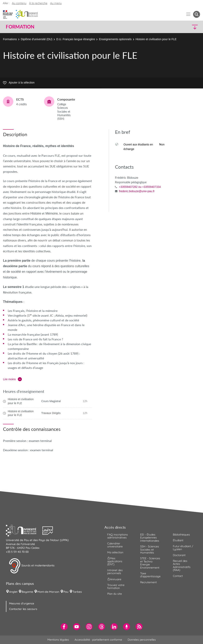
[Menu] (188, 14)
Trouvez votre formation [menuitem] (116, 587)
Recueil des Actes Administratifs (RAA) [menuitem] (182, 565)
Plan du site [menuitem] (115, 594)
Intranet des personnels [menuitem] (115, 572)
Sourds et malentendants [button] (32, 566)
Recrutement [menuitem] (148, 582)
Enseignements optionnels (115, 39)
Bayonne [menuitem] (27, 592)
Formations (10, 39)
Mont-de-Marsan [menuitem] (48, 592)
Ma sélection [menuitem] (115, 552)
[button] (176, 27)
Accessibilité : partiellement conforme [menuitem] (98, 640)
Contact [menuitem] (178, 576)
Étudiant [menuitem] (178, 540)
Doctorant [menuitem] (179, 555)
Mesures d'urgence (22, 603)
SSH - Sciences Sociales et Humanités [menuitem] (150, 549)
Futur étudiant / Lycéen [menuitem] (183, 548)
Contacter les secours (23, 609)
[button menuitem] (197, 14)
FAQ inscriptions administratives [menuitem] (118, 536)
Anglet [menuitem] (13, 592)
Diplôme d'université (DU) (37, 39)
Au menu (56, 3)
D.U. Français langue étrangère (76, 39)
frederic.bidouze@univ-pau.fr (137, 191)
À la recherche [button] (38, 3)
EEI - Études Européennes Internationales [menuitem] (150, 538)
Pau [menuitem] (66, 592)
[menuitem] (64, 627)
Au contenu (19, 3)
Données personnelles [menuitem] (142, 640)
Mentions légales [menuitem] (58, 640)
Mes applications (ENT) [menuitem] (115, 561)
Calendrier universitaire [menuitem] (115, 545)
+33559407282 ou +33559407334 (140, 187)
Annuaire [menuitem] (114, 579)
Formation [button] (20, 27)
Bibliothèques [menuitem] (181, 535)
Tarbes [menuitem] (77, 592)
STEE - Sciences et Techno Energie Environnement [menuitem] (150, 563)
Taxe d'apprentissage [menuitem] (150, 575)
